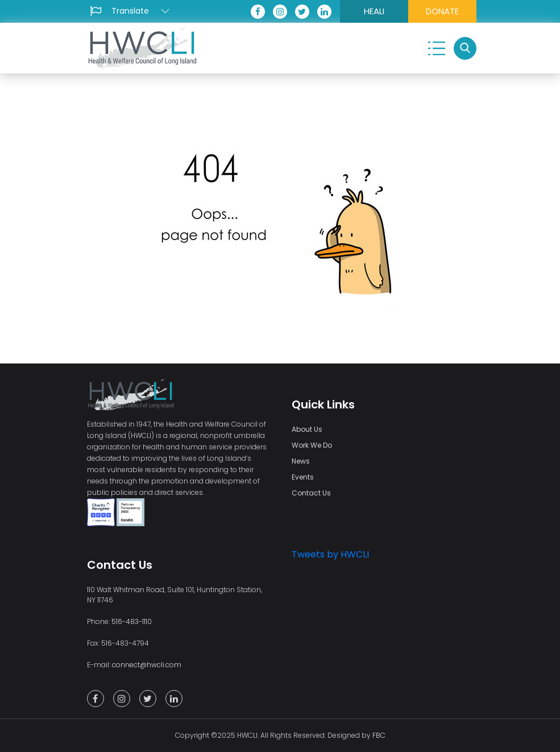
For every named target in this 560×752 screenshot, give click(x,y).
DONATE (442, 11)
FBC (379, 735)
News (301, 461)
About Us (307, 429)
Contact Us (311, 493)
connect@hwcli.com (147, 665)
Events (303, 477)
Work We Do (312, 445)
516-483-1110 (132, 621)
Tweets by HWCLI (330, 554)
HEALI (374, 11)
